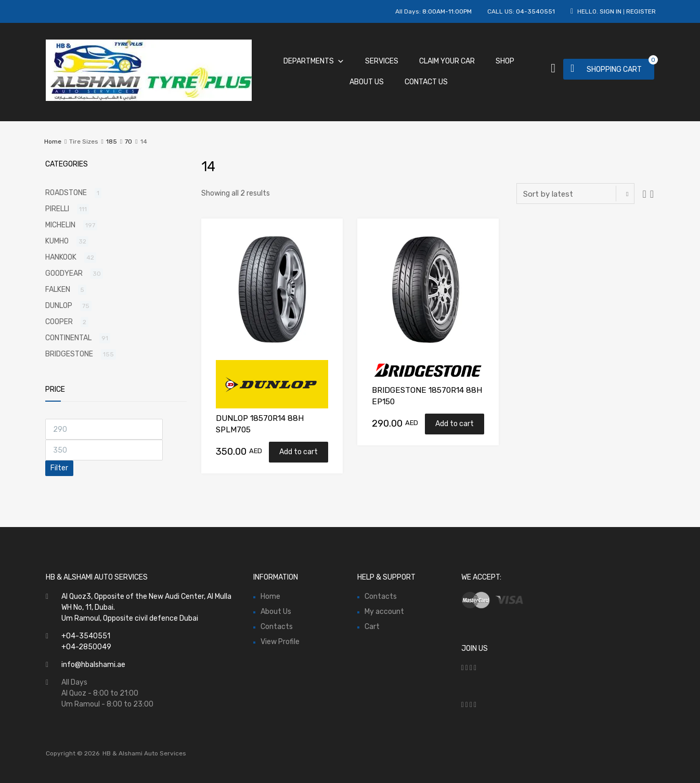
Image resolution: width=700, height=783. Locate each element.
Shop (505, 61)
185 (112, 142)
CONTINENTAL (68, 338)
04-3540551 (535, 11)
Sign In (611, 11)
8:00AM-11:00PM (447, 11)
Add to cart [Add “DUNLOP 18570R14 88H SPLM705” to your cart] (299, 452)
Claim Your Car (447, 61)
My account (384, 612)
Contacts (277, 627)
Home (53, 142)
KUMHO (57, 241)
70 (128, 142)
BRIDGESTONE (69, 354)
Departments (314, 61)
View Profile (280, 642)
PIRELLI (57, 209)
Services (382, 61)
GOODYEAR (64, 273)
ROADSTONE (66, 193)
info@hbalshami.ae (93, 665)
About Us (367, 82)
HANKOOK (61, 257)
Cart (372, 627)
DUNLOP (59, 306)
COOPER (59, 322)
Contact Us (426, 82)
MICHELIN (60, 225)
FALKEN (58, 290)
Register (641, 11)
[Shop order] (575, 194)
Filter (59, 468)
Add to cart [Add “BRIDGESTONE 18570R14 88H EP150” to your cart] (455, 424)
